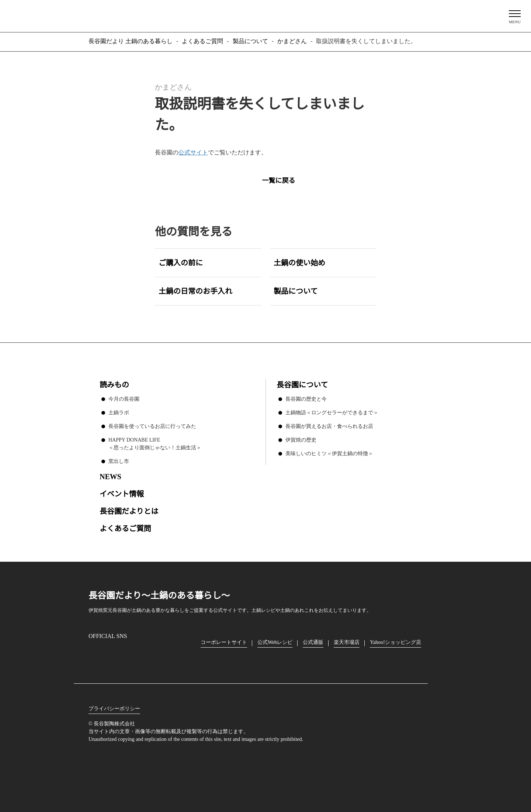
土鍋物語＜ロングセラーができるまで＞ (332, 412)
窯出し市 (119, 460)
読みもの (114, 384)
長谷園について (302, 384)
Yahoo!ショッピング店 (398, 642)
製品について (296, 291)
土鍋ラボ (119, 412)
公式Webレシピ (276, 642)
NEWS (110, 476)
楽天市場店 (348, 642)
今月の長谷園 (124, 398)
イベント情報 (122, 493)
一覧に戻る (278, 180)
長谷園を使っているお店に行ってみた (152, 425)
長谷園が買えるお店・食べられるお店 (329, 425)
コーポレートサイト (224, 642)
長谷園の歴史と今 (306, 398)
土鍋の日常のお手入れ (195, 291)
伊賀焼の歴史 (301, 439)
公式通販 (315, 642)
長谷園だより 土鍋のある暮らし (265, 15)
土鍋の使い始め (299, 262)
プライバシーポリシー (114, 708)
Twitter (137, 654)
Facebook (115, 654)
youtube (157, 654)
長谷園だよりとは (129, 510)
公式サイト (193, 152)
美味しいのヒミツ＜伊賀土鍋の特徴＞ (329, 453)
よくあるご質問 (125, 528)
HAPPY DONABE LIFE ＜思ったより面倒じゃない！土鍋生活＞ (155, 443)
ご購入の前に (181, 262)
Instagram (94, 654)
